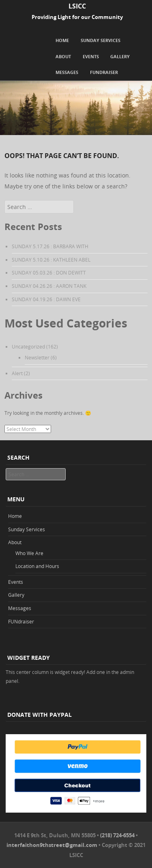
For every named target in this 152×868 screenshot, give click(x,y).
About (63, 56)
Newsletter (37, 357)
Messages (67, 72)
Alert (17, 373)
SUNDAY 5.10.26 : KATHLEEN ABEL (51, 260)
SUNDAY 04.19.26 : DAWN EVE (46, 299)
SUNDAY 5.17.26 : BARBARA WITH (50, 246)
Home (62, 40)
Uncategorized (28, 346)
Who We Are (29, 553)
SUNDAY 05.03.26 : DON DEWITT (49, 272)
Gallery (120, 56)
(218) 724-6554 (117, 835)
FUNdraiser (104, 72)
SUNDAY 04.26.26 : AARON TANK (49, 286)
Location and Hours (37, 566)
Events (91, 56)
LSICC (77, 6)
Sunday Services (101, 40)
